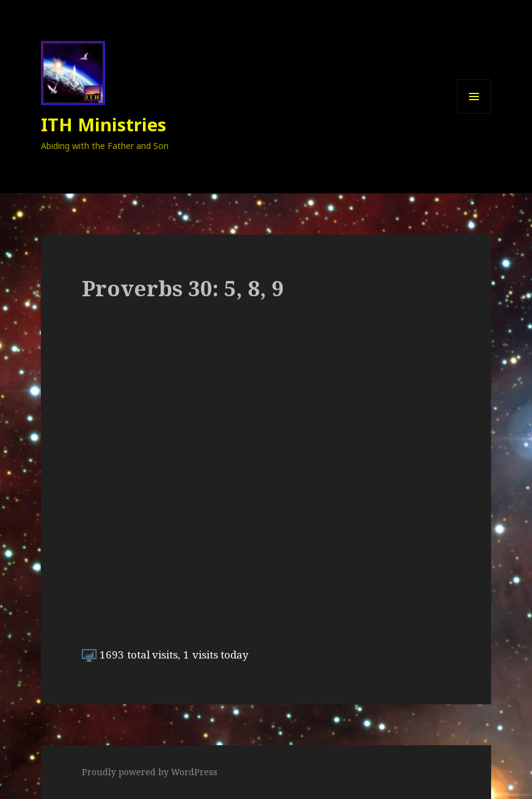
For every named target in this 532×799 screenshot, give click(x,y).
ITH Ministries (104, 124)
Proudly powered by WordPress (150, 772)
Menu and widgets (474, 113)
